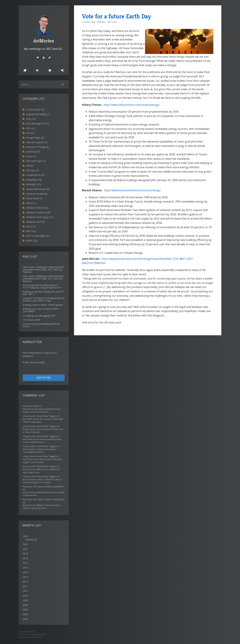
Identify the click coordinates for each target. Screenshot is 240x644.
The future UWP (31, 406)
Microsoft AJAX (36, 161)
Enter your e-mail (33, 362)
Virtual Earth (34, 198)
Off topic (32, 170)
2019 (25, 554)
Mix (30, 166)
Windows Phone (37, 208)
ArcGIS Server (35, 110)
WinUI (31, 226)
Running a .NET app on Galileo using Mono (44, 487)
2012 (25, 586)
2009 (25, 600)
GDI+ (31, 128)
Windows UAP (35, 222)
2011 (25, 591)
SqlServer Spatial (37, 194)
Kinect (31, 156)
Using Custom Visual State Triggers (40, 416)
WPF (31, 231)
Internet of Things (37, 147)
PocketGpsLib (35, 175)
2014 (25, 577)
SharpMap (34, 180)
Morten (101, 22)
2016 (25, 568)
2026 (44, 538)
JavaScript (33, 152)
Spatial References (38, 189)
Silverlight (33, 184)
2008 (25, 605)
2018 (25, 558)
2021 (25, 549)
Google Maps (35, 138)
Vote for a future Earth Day (116, 16)
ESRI (31, 119)
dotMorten (44, 29)
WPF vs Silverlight (38, 236)
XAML (32, 240)
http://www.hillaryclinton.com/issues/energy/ (132, 105)
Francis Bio (36, 637)
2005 (25, 619)
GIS (30, 133)
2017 (25, 563)
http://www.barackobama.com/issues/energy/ (132, 190)
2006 (25, 614)
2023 (25, 544)
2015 (25, 572)
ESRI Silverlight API (38, 124)
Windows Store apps (39, 217)
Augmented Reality (38, 114)
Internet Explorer (37, 142)
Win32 (31, 203)
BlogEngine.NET (38, 634)
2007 (25, 610)
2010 (25, 596)
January (29, 540)
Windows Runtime (38, 212)
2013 (25, 582)
